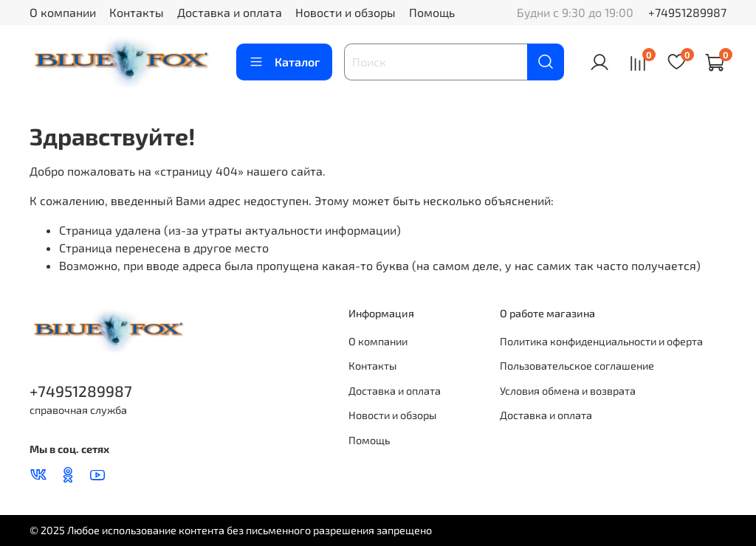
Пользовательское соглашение (577, 366)
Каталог (284, 62)
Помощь (432, 12)
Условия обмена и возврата (568, 391)
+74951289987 (687, 12)
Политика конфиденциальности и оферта (601, 341)
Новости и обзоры (346, 12)
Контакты (137, 12)
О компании (63, 12)
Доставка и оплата (230, 12)
